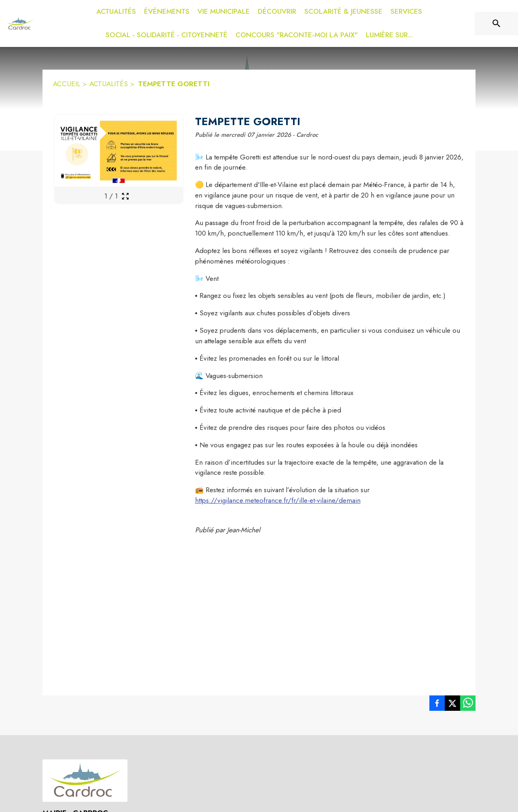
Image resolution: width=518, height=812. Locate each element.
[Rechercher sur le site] (497, 23)
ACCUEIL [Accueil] (67, 84)
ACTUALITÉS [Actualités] (109, 84)
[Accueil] (20, 23)
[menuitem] (116, 12)
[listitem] (437, 705)
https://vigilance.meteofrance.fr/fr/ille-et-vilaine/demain (278, 500)
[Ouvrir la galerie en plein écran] (125, 196)
